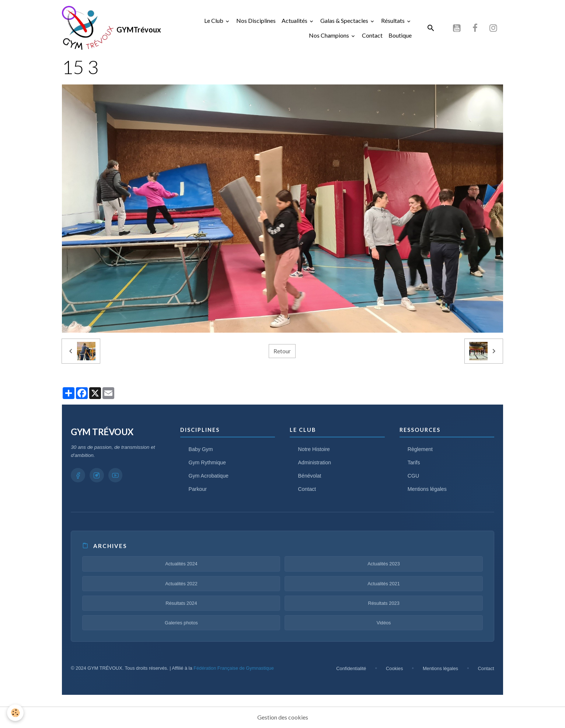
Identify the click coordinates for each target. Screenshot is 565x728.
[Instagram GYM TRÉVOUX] (97, 476)
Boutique (400, 35)
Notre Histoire (314, 450)
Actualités (295, 20)
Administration (315, 463)
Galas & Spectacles (345, 20)
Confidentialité (351, 669)
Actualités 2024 (181, 564)
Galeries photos (181, 623)
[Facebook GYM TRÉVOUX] (78, 476)
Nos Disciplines (256, 20)
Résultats (393, 20)
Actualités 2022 (181, 584)
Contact (372, 35)
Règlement (421, 450)
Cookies (394, 669)
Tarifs (414, 463)
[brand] (104, 28)
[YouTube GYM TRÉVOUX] (116, 476)
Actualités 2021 (384, 584)
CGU (414, 476)
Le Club (214, 20)
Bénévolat (310, 476)
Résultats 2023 (383, 604)
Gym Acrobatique (209, 476)
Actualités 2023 (384, 564)
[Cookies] (16, 713)
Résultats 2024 (181, 604)
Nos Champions (329, 35)
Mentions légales (428, 489)
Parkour (198, 489)
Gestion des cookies (283, 717)
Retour (282, 351)
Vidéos (384, 623)
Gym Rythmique (208, 463)
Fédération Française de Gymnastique (234, 668)
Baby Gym (201, 450)
